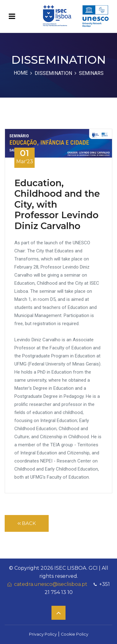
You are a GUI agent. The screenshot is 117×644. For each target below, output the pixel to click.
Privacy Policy (43, 634)
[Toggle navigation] (12, 16)
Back (27, 523)
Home (21, 73)
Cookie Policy (75, 634)
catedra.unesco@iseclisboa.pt (47, 584)
